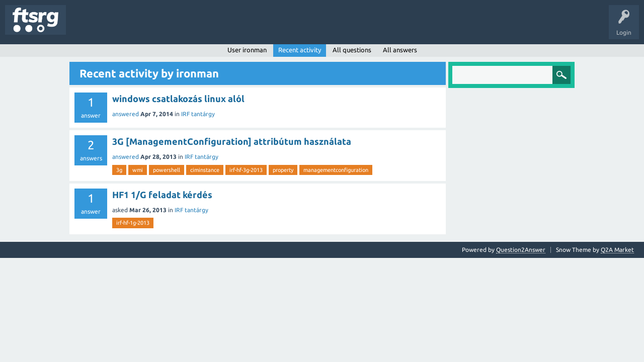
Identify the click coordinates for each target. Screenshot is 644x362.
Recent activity (300, 50)
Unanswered (130, 27)
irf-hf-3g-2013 (246, 170)
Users (199, 27)
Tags (168, 27)
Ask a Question (297, 27)
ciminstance (205, 170)
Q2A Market (617, 250)
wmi (138, 170)
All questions (352, 50)
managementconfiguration (336, 170)
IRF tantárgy (198, 114)
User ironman (247, 50)
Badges (230, 27)
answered (126, 114)
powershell (167, 170)
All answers (400, 50)
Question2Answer (521, 250)
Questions (87, 27)
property (283, 170)
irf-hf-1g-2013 (133, 223)
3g (119, 170)
